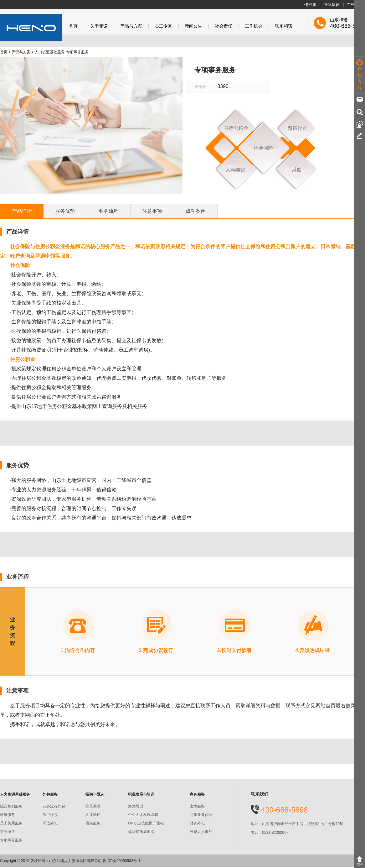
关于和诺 (99, 26)
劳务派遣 (8, 832)
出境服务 (197, 806)
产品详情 (22, 211)
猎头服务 (93, 823)
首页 (73, 26)
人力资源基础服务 (50, 52)
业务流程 (109, 211)
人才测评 (93, 815)
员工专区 (163, 26)
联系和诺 (284, 26)
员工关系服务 (11, 823)
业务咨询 (309, 5)
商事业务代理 (201, 815)
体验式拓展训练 (141, 832)
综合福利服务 (11, 806)
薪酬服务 (8, 815)
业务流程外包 (54, 806)
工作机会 (254, 26)
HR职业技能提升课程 (146, 823)
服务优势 (65, 211)
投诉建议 (332, 5)
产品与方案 (131, 26)
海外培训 (136, 806)
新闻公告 (193, 26)
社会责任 (224, 26)
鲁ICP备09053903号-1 (121, 861)
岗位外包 (50, 823)
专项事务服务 (11, 840)
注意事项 (152, 211)
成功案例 (196, 211)
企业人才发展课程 (143, 815)
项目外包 (50, 815)
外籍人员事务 (201, 832)
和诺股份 (31, 28)
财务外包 (197, 823)
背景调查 (93, 806)
